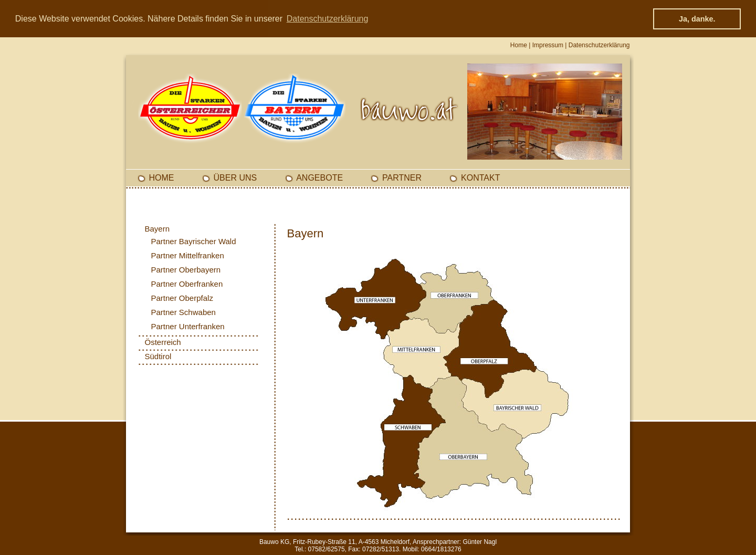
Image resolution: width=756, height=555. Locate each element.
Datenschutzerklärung (599, 45)
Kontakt (480, 178)
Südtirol (158, 356)
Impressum (548, 45)
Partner (402, 178)
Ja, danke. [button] (697, 19)
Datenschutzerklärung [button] (328, 19)
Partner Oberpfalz (182, 298)
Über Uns (235, 178)
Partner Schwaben (183, 312)
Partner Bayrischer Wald (194, 241)
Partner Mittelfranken (188, 255)
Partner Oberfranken (187, 284)
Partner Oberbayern (186, 270)
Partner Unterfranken (188, 326)
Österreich (163, 342)
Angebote (319, 178)
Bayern (157, 229)
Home (519, 45)
